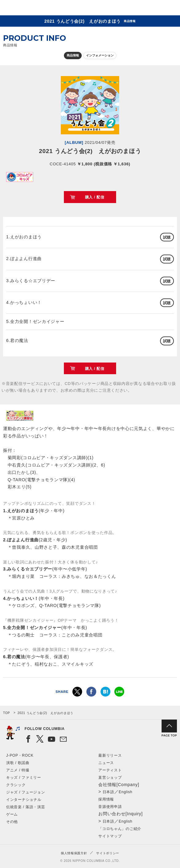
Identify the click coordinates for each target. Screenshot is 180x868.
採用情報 (106, 799)
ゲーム (12, 814)
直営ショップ (110, 778)
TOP (6, 713)
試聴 (167, 237)
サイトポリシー (108, 853)
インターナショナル (24, 800)
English (126, 792)
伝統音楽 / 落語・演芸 (25, 807)
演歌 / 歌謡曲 (18, 763)
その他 (12, 822)
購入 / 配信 (95, 197)
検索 (154, 9)
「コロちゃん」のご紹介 (120, 829)
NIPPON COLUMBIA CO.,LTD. (34, 8)
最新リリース (110, 755)
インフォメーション (100, 55)
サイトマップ (110, 836)
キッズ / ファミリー (24, 778)
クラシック (16, 785)
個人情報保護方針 (74, 853)
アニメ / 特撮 (18, 770)
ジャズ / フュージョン (25, 792)
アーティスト (110, 770)
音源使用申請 (110, 807)
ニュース (106, 763)
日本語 (108, 792)
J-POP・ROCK (20, 755)
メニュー (170, 9)
